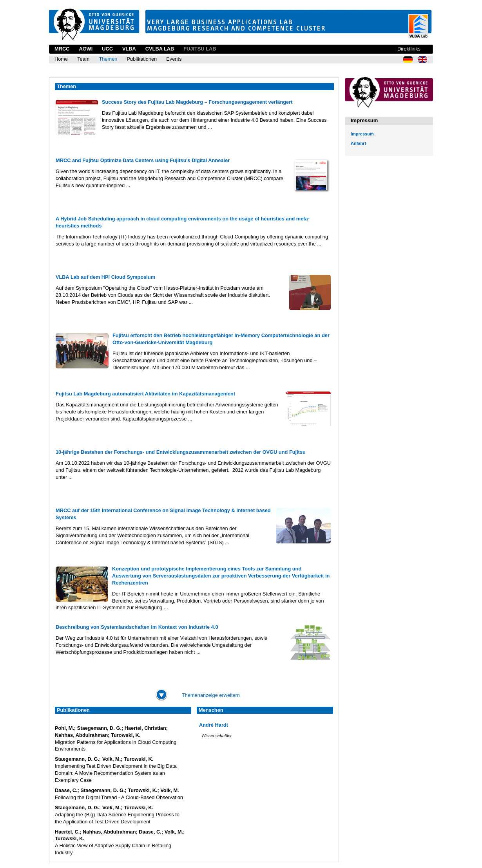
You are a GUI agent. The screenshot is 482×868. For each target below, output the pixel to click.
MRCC (62, 49)
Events (174, 59)
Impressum (362, 134)
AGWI (86, 49)
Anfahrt (358, 143)
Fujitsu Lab (200, 49)
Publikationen (142, 59)
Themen (108, 59)
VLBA (129, 49)
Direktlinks (409, 49)
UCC (107, 49)
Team (83, 59)
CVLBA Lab (160, 49)
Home (61, 59)
